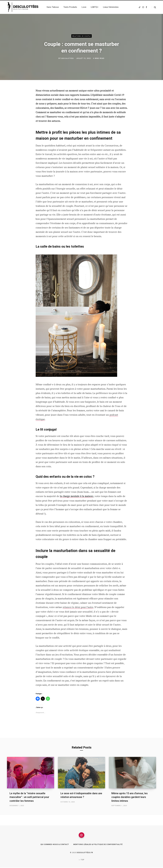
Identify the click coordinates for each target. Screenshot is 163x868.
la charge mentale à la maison (76, 496)
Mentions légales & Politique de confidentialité (99, 845)
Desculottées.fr (85, 853)
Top (81, 860)
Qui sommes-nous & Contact (54, 845)
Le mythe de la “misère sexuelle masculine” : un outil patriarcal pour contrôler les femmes (30, 797)
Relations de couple (81, 36)
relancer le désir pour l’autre (79, 607)
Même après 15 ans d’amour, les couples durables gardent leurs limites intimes (130, 797)
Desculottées (67, 58)
